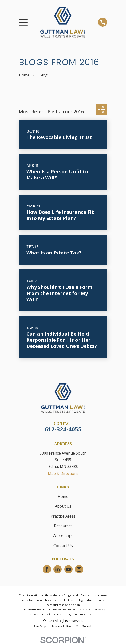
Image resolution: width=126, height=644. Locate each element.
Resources (63, 526)
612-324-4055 (63, 429)
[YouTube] (68, 569)
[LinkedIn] (58, 569)
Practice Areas (63, 516)
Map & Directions (63, 473)
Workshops (63, 536)
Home (63, 497)
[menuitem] (40, 627)
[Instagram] (79, 569)
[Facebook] (47, 569)
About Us (63, 506)
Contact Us (63, 546)
